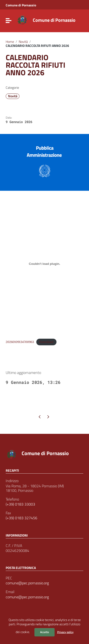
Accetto (44, 632)
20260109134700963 (20, 342)
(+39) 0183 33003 (20, 504)
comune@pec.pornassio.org (27, 583)
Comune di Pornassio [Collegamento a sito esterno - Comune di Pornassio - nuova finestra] (21, 5)
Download (46, 342)
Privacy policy (65, 632)
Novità (23, 42)
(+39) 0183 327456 (21, 518)
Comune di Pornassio (54, 20)
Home (10, 42)
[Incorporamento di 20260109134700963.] (44, 264)
